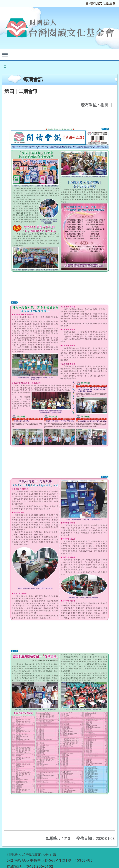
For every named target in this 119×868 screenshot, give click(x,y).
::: (6, 66)
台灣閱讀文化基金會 (101, 3)
